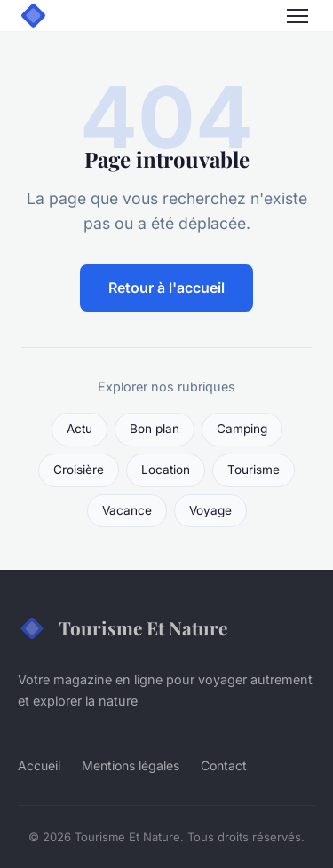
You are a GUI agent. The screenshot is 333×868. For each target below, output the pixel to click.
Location (166, 470)
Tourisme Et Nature (123, 628)
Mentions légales (131, 765)
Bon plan (155, 429)
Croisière (79, 470)
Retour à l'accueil (166, 288)
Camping (242, 429)
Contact (224, 765)
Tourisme (254, 470)
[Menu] (297, 16)
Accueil (39, 765)
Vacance (127, 510)
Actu (79, 429)
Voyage (210, 510)
